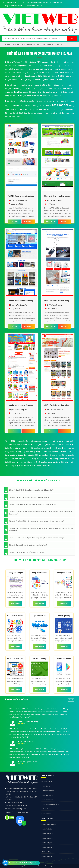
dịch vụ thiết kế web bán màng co (61, 448)
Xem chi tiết (15, 604)
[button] (40, 490)
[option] (40, 737)
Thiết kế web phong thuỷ (48, 824)
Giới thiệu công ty (46, 781)
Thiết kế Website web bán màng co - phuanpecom (57, 301)
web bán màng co (61, 452)
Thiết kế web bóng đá (48, 847)
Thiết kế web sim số (47, 834)
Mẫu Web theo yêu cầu (33, 6)
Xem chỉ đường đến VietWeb (17, 812)
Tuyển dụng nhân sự (47, 795)
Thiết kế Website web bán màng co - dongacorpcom (20, 196)
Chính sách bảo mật (47, 800)
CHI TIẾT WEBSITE (14, 222)
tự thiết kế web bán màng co (36, 448)
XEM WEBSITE (28, 222)
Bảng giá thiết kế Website (12, 6)
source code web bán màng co (54, 441)
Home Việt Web (56, 2)
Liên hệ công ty (46, 809)
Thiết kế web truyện (47, 838)
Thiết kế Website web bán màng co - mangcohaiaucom (57, 196)
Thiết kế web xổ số (47, 829)
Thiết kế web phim (47, 843)
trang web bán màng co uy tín (16, 452)
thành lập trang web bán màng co (41, 452)
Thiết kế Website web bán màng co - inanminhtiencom (20, 406)
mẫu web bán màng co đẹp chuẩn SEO (52, 459)
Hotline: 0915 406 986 (12, 2)
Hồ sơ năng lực (46, 786)
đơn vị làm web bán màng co (30, 445)
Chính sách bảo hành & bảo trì (50, 804)
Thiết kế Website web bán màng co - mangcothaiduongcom (57, 406)
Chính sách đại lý (46, 813)
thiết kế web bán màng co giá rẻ (47, 462)
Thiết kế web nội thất (47, 856)
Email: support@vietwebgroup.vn (35, 2)
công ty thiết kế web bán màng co (55, 445)
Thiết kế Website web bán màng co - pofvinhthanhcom (20, 301)
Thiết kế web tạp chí (47, 852)
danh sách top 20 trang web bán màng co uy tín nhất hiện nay (47, 455)
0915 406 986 (60, 105)
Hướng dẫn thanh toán (48, 791)
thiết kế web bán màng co (31, 441)
